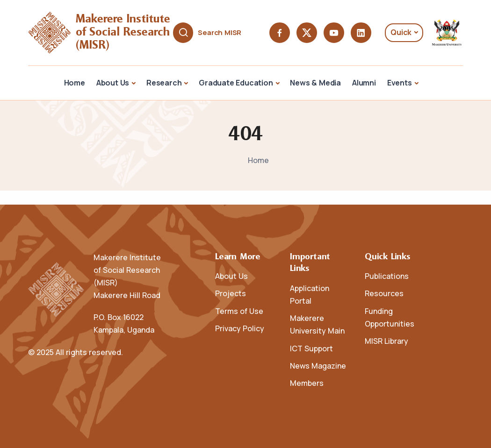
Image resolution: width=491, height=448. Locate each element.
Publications (387, 276)
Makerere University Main (317, 324)
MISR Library (386, 341)
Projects (231, 293)
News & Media (315, 83)
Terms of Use (239, 311)
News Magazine (318, 366)
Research (164, 83)
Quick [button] (401, 32)
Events (400, 83)
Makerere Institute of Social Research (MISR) (125, 32)
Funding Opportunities (390, 317)
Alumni (364, 83)
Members (307, 383)
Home (75, 83)
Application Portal (310, 295)
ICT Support (311, 348)
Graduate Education (236, 83)
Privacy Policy (240, 328)
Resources (384, 293)
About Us (113, 83)
